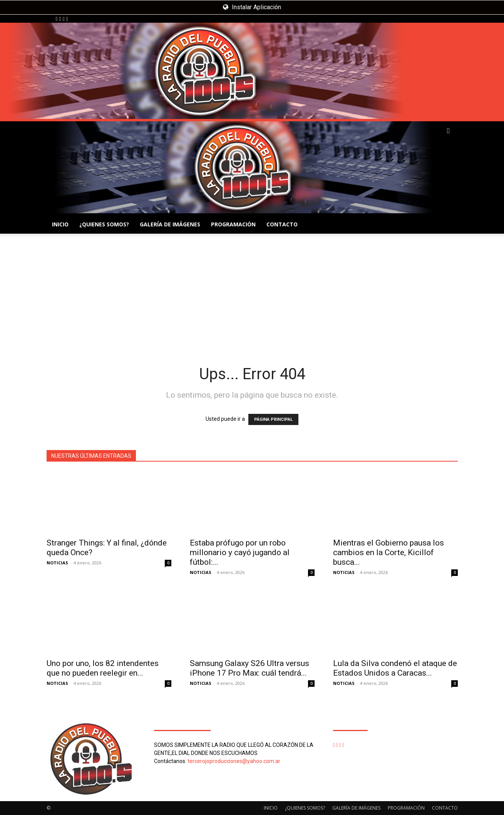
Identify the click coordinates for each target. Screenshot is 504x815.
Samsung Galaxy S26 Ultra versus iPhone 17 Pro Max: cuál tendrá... (249, 668)
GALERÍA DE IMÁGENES (170, 224)
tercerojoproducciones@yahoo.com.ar (234, 761)
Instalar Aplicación (252, 7)
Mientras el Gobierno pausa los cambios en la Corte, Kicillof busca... (388, 552)
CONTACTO (282, 224)
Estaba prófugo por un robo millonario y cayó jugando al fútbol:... (240, 552)
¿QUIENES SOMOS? (104, 224)
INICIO (60, 224)
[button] (449, 131)
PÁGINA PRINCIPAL (273, 419)
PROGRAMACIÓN (233, 224)
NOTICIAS (57, 563)
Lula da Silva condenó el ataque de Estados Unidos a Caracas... (395, 668)
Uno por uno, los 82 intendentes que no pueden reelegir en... (103, 668)
